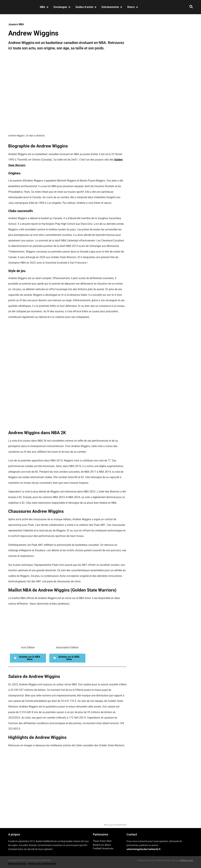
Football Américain (103, 849)
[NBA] (44, 7)
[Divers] (133, 7)
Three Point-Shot (102, 841)
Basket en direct (102, 845)
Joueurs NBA (16, 24)
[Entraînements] (112, 7)
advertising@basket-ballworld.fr (144, 849)
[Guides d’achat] (86, 7)
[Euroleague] (62, 7)
